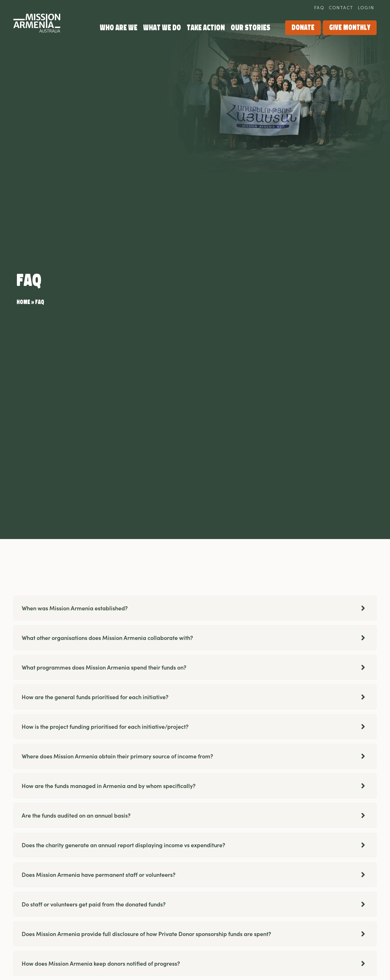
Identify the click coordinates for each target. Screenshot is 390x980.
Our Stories (250, 28)
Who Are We (119, 28)
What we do (162, 28)
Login (366, 7)
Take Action (206, 28)
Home (23, 302)
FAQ (319, 7)
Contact (341, 7)
